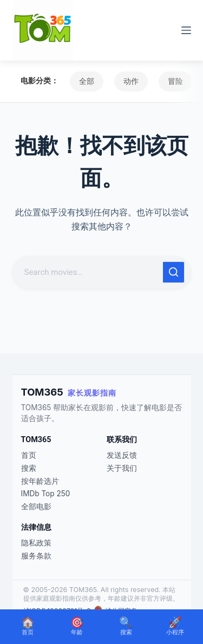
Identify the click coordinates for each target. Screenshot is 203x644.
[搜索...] (89, 272)
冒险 (175, 81)
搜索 (29, 468)
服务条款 (36, 556)
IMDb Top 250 (46, 494)
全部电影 (36, 507)
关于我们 (122, 468)
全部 (87, 81)
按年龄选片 (40, 481)
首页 (29, 455)
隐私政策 (36, 543)
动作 (131, 81)
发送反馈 (122, 455)
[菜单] (186, 30)
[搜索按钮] (174, 272)
